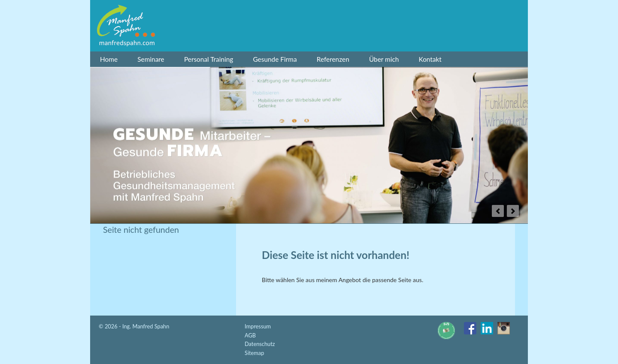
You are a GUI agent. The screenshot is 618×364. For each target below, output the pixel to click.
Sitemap (254, 353)
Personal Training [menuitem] (209, 59)
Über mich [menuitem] (384, 59)
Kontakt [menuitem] (430, 59)
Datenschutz (260, 344)
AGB (250, 335)
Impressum (258, 326)
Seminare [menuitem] (151, 59)
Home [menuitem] (109, 59)
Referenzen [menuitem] (333, 59)
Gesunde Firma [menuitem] (275, 59)
